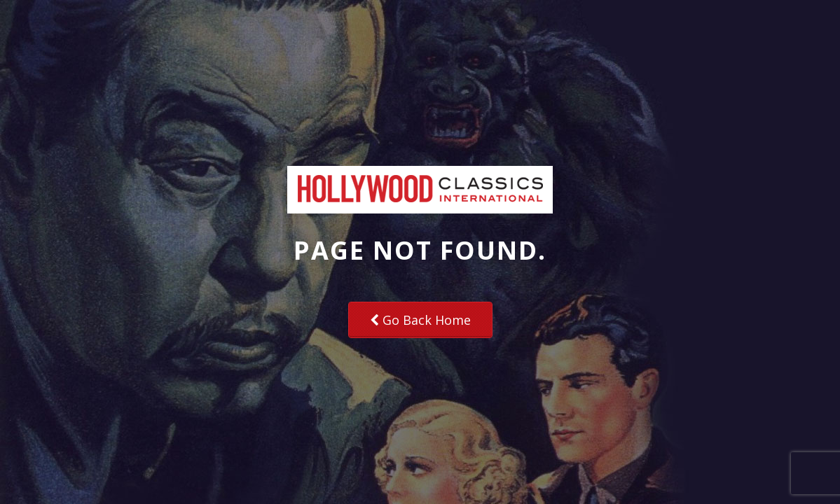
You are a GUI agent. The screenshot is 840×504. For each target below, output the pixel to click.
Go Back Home (420, 320)
